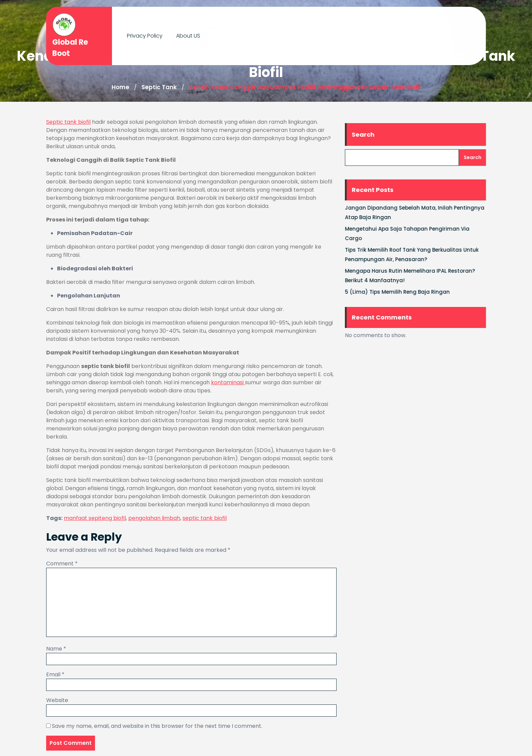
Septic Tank (159, 87)
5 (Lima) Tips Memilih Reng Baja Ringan (402, 292)
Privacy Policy (145, 34)
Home (120, 87)
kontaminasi (228, 382)
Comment (62, 564)
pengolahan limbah (154, 518)
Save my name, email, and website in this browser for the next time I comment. (157, 726)
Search (368, 134)
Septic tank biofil (68, 122)
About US (188, 34)
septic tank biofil (205, 518)
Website (57, 700)
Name (56, 649)
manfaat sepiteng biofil (95, 518)
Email (55, 674)
